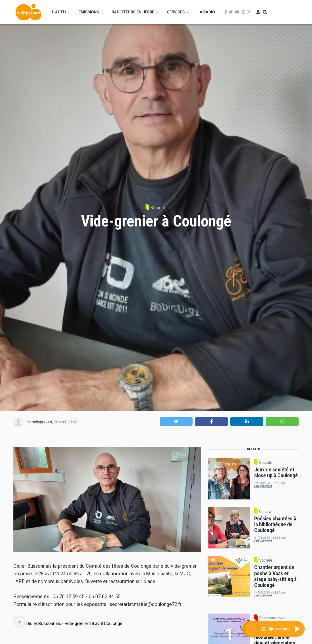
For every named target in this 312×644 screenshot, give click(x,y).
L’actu (59, 12)
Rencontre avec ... (274, 618)
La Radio (206, 12)
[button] (176, 422)
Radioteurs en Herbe (133, 12)
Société (158, 208)
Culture (265, 512)
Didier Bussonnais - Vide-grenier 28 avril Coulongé (74, 623)
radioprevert (42, 422)
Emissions (89, 12)
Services (176, 12)
